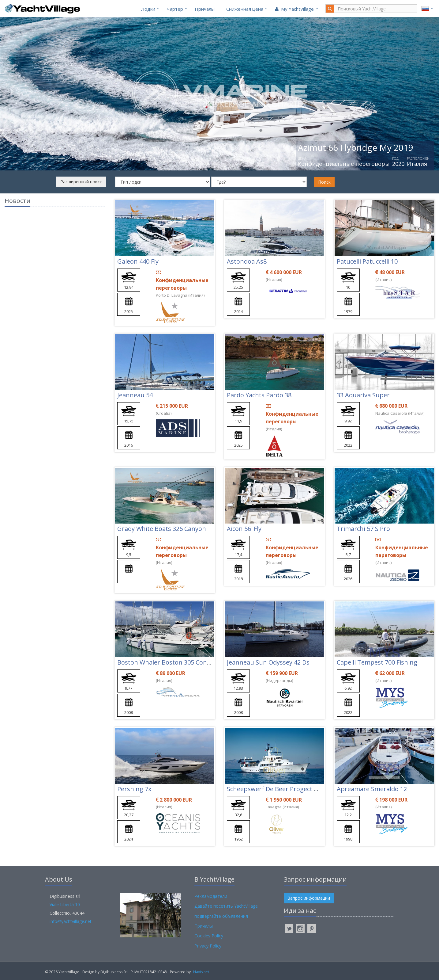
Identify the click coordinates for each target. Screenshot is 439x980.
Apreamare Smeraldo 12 (372, 789)
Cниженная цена (245, 9)
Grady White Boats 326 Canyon (162, 529)
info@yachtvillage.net (71, 921)
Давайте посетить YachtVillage (226, 906)
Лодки (148, 9)
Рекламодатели (211, 896)
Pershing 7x (134, 789)
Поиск (324, 182)
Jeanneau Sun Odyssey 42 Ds (268, 662)
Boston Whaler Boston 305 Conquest (170, 662)
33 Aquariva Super (363, 395)
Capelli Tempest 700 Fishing (377, 662)
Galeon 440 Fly (138, 261)
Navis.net (201, 972)
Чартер (175, 9)
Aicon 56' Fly (244, 529)
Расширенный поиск (81, 182)
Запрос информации (309, 898)
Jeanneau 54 (135, 395)
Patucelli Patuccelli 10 (367, 261)
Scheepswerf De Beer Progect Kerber (280, 789)
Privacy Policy (208, 946)
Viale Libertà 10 (65, 904)
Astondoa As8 (247, 261)
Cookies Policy (209, 936)
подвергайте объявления (221, 916)
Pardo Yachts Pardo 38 (259, 395)
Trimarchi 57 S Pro (363, 529)
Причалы (205, 9)
